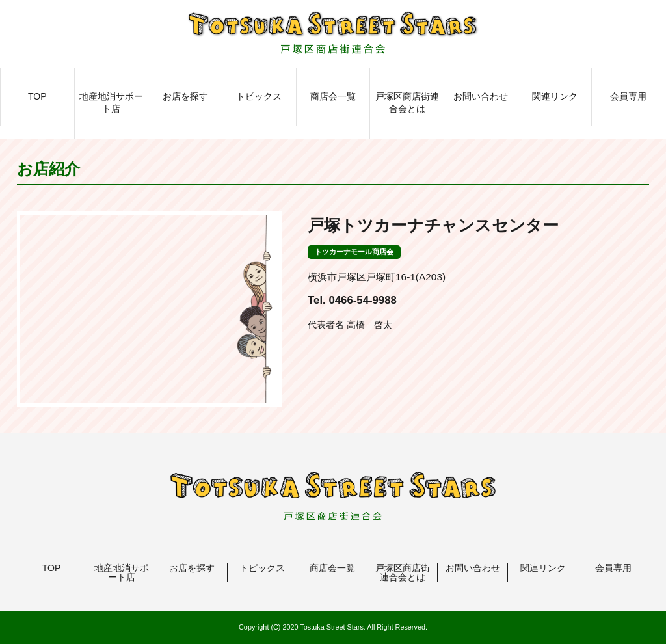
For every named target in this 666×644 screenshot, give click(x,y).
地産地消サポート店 (111, 103)
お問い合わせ (481, 96)
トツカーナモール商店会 (354, 252)
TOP (37, 96)
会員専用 (628, 96)
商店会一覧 (333, 96)
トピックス (259, 96)
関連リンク (555, 96)
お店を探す (185, 96)
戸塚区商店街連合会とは (407, 103)
